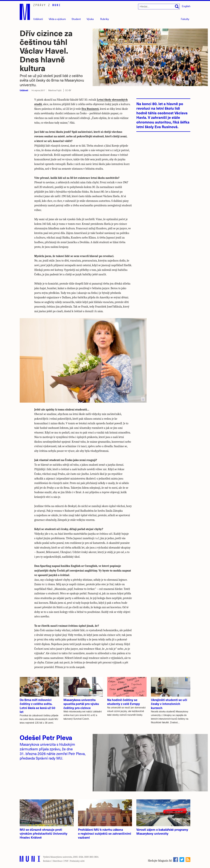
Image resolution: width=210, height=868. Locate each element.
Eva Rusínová (90, 109)
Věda (57, 19)
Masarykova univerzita (61, 857)
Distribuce (58, 861)
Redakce (47, 861)
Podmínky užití (77, 861)
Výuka (90, 19)
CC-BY (68, 90)
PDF (66, 861)
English (186, 6)
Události (38, 19)
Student (76, 19)
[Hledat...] (159, 7)
